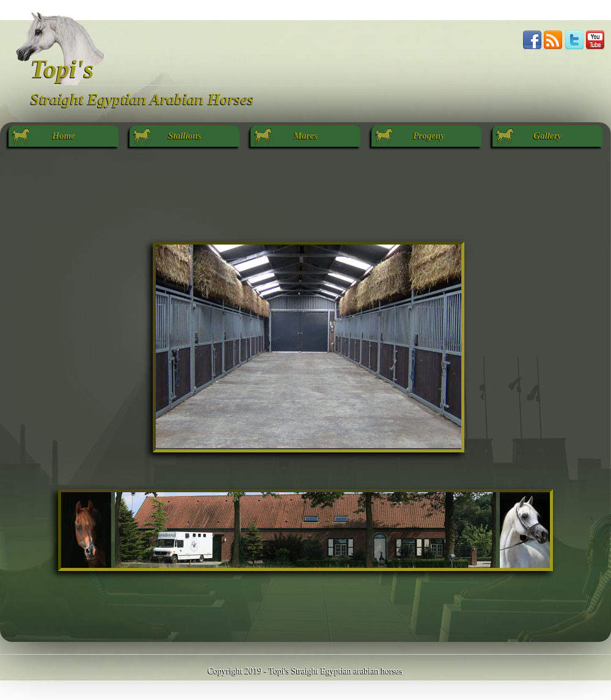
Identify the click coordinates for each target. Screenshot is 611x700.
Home (64, 136)
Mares (305, 136)
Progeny (426, 136)
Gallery (547, 136)
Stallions (185, 136)
